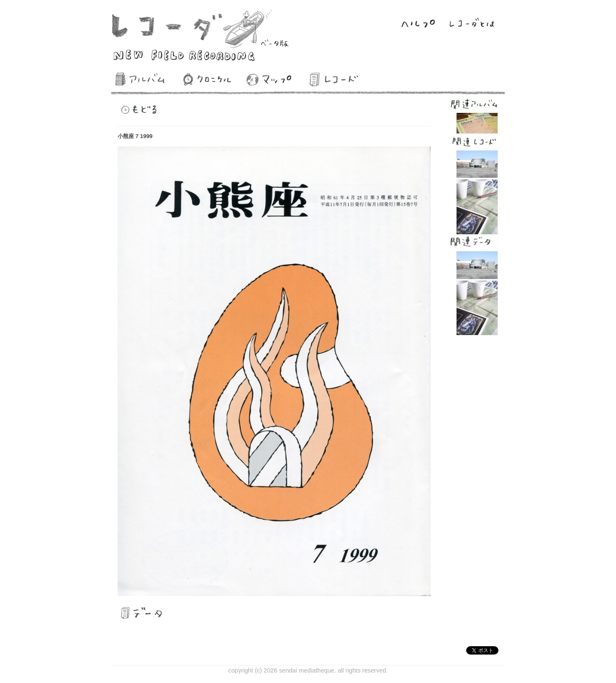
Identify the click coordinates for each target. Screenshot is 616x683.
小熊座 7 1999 (135, 136)
